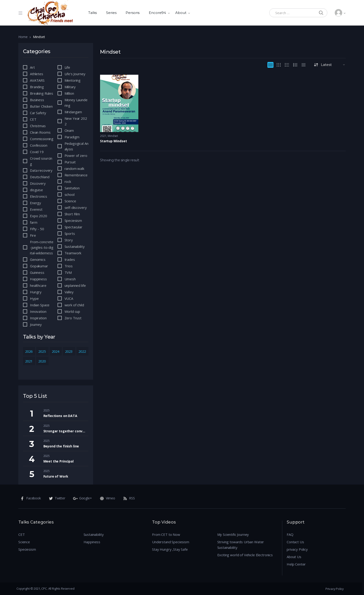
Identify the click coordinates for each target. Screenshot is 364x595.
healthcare (38, 285)
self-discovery (76, 207)
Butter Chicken (41, 106)
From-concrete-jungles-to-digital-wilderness (42, 247)
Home (23, 37)
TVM (68, 272)
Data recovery (41, 170)
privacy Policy (297, 549)
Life (67, 67)
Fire (33, 235)
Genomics (38, 259)
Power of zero (76, 155)
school (70, 194)
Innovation (38, 311)
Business (37, 100)
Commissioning (42, 139)
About (181, 13)
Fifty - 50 (37, 229)
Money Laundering (76, 103)
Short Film (72, 214)
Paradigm (72, 137)
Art (32, 67)
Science (70, 201)
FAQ (290, 534)
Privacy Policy (335, 589)
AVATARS (37, 80)
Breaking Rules (42, 93)
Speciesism (73, 220)
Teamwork (73, 253)
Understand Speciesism (171, 542)
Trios (69, 266)
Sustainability (75, 246)
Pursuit (70, 162)
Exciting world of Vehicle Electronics (245, 555)
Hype (34, 298)
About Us (294, 557)
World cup (72, 311)
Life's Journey (75, 74)
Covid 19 (37, 152)
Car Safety (38, 113)
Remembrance (76, 175)
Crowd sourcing (41, 161)
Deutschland (40, 177)
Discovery (38, 183)
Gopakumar (39, 266)
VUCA (69, 298)
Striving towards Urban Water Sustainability (241, 545)
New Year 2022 (76, 121)
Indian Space (40, 305)
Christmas (38, 126)
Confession (39, 145)
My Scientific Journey (233, 534)
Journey (36, 324)
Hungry (36, 292)
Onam (69, 130)
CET (33, 119)
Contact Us (295, 542)
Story (69, 240)
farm (34, 222)
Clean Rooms (40, 132)
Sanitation (72, 188)
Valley (69, 292)
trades (70, 259)
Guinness (37, 272)
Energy (36, 203)
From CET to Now (166, 534)
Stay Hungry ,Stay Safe (170, 549)
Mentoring (73, 80)
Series (111, 13)
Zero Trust (73, 318)
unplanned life (75, 285)
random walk (74, 168)
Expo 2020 (39, 216)
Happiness (38, 279)
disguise (36, 190)
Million (69, 93)
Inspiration (38, 318)
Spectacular (73, 227)
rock (68, 181)
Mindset (113, 136)
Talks (93, 13)
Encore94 (157, 13)
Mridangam (73, 112)
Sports (70, 233)
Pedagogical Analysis (76, 146)
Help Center (296, 564)
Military (70, 87)
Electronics (38, 196)
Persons (133, 13)
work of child (74, 305)
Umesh (70, 279)
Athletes (37, 74)
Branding (37, 87)
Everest (36, 209)
